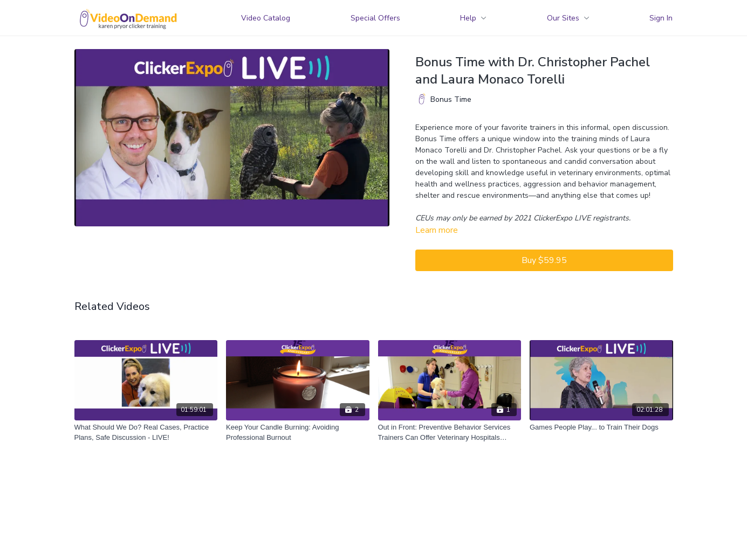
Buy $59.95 (544, 260)
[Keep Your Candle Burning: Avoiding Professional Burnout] (298, 433)
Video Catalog (266, 18)
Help (473, 18)
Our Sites (568, 18)
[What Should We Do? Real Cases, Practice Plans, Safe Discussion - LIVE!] (146, 433)
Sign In (661, 18)
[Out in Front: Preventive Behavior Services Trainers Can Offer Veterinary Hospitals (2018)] (450, 433)
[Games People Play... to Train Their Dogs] (601, 427)
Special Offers (375, 18)
